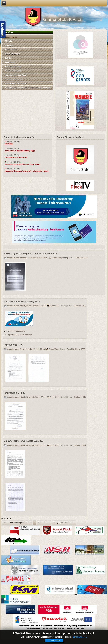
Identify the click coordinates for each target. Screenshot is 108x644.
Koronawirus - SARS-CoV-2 (16, 83)
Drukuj (65, 258)
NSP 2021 (9, 144)
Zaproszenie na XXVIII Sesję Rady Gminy (23, 164)
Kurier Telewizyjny (12, 54)
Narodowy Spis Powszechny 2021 (22, 302)
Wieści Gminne (11, 50)
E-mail (72, 258)
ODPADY (8, 41)
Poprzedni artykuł (16, 523)
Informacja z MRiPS (14, 393)
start (5, 523)
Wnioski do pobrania (13, 71)
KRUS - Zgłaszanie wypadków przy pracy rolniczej (31, 253)
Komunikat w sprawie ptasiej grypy (20, 151)
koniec (72, 523)
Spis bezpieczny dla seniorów (20, 335)
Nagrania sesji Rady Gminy (16, 75)
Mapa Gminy (10, 62)
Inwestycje (9, 45)
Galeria (8, 58)
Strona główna (11, 37)
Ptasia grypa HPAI (14, 345)
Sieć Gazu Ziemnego (13, 67)
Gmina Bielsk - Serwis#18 (16, 157)
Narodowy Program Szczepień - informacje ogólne (27, 171)
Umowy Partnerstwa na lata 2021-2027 (24, 441)
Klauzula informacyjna (14, 79)
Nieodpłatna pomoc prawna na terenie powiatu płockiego (28, 88)
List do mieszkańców (17, 331)
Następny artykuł (60, 523)
